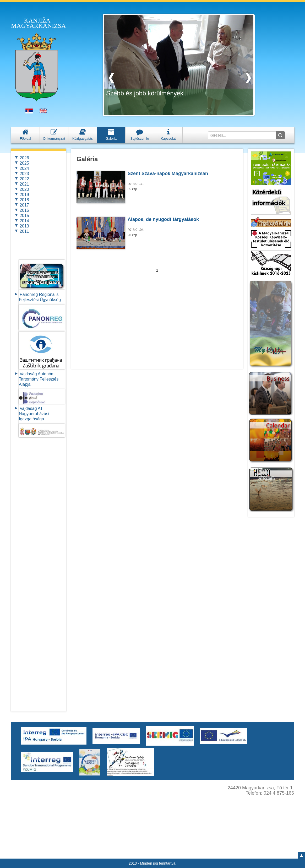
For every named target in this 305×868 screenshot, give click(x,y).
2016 (24, 210)
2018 (24, 200)
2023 (24, 174)
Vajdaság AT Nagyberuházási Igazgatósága (34, 414)
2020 (24, 189)
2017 (24, 205)
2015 (24, 216)
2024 (24, 168)
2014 (24, 221)
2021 (24, 184)
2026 (24, 158)
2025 (24, 163)
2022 (24, 179)
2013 (24, 226)
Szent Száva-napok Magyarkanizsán (168, 173)
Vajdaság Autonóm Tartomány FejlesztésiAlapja (39, 379)
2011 (24, 231)
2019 (24, 195)
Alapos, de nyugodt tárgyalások (163, 219)
